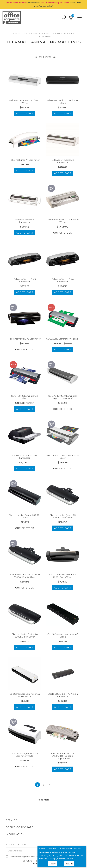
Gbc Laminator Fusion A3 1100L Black (25, 516)
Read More (43, 800)
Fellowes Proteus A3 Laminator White (63, 221)
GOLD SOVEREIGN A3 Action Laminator (63, 695)
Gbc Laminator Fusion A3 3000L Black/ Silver (63, 516)
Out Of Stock (63, 233)
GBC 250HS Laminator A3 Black (63, 339)
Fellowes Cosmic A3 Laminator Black (63, 102)
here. (72, 859)
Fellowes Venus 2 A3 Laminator (25, 339)
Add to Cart (25, 113)
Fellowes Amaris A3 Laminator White (25, 102)
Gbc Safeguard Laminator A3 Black (63, 635)
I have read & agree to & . (35, 856)
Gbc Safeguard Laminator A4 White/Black (25, 695)
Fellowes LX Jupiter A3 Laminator (63, 161)
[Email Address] (34, 851)
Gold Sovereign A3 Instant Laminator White (25, 755)
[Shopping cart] (71, 18)
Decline (69, 864)
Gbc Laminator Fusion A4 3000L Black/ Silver (25, 635)
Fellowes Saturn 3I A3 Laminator (25, 280)
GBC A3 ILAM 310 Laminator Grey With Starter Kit (63, 397)
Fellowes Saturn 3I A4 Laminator (63, 280)
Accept (53, 864)
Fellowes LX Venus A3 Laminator (25, 221)
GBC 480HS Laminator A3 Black (25, 397)
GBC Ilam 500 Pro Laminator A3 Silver (63, 457)
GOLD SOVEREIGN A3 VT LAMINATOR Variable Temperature (63, 756)
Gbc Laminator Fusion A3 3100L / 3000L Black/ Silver (25, 576)
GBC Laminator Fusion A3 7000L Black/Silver (63, 576)
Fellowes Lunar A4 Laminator (25, 160)
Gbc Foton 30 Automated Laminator (25, 457)
